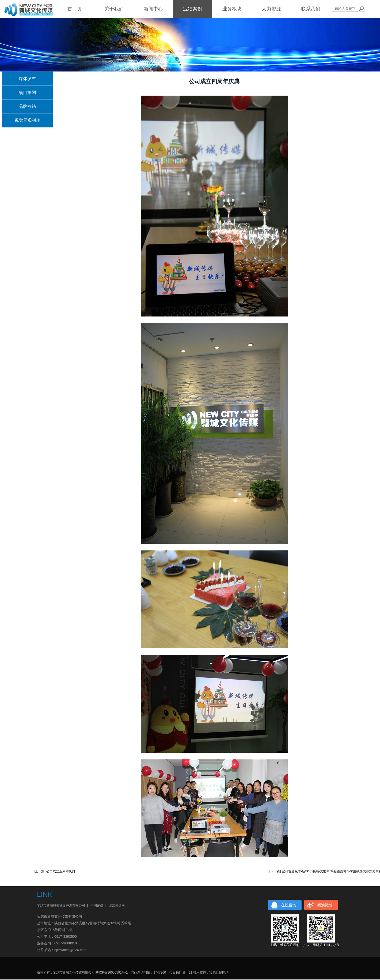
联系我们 (311, 9)
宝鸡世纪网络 (219, 973)
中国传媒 (97, 906)
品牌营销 (27, 106)
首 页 (75, 9)
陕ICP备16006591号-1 (112, 973)
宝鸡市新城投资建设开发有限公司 (61, 906)
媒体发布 (27, 79)
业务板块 (232, 9)
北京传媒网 (117, 906)
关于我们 (114, 9)
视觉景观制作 (27, 120)
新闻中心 (153, 9)
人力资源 (271, 9)
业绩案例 (193, 9)
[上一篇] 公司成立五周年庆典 (55, 871)
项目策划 (27, 93)
